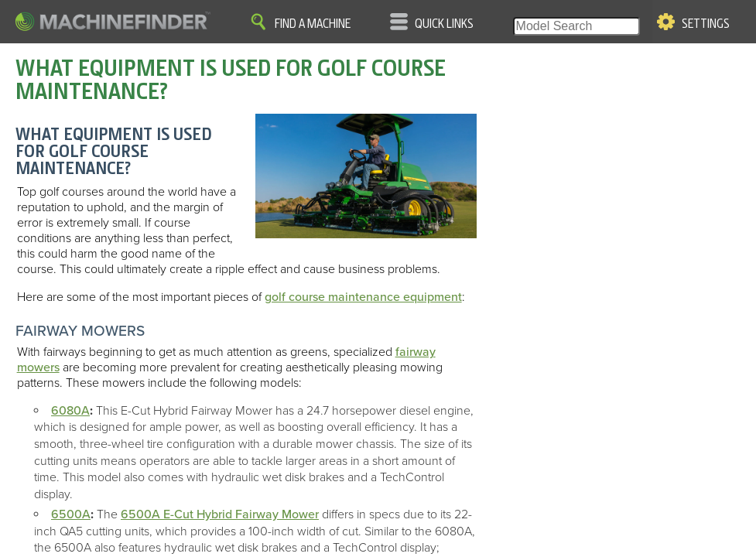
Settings (706, 24)
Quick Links (444, 24)
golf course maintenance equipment (363, 297)
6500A (71, 514)
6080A (70, 411)
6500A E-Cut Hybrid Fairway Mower (220, 514)
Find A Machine (313, 24)
